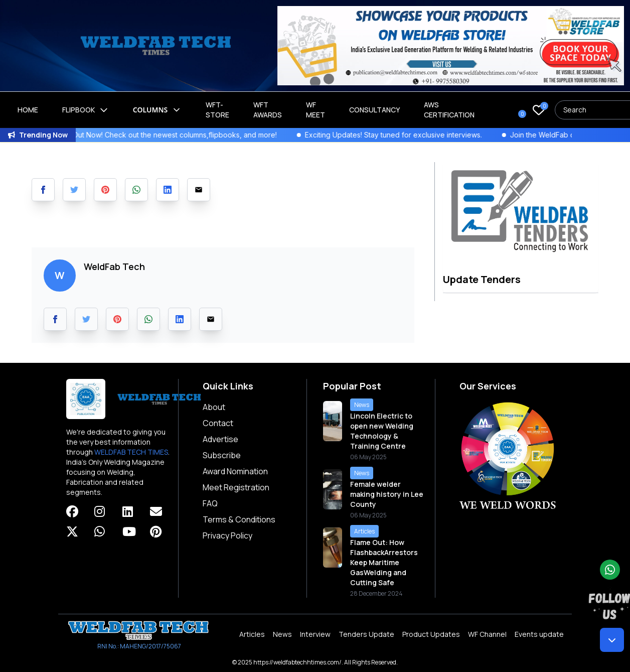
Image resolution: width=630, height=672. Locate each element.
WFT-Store (217, 110)
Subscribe (222, 455)
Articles (252, 634)
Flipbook (86, 110)
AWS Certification (449, 110)
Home (28, 110)
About (214, 407)
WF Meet (316, 110)
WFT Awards (268, 110)
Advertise (220, 439)
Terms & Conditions (239, 519)
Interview (315, 634)
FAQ (210, 503)
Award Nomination (235, 471)
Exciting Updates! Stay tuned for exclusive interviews (404, 135)
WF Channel (487, 634)
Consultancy (374, 110)
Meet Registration (236, 487)
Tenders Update (366, 634)
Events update (539, 634)
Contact (218, 423)
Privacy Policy (227, 535)
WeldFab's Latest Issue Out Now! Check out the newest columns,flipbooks (129, 135)
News (282, 634)
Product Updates (431, 634)
